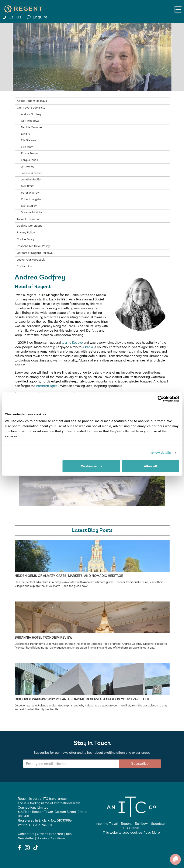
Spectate (158, 824)
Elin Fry (25, 134)
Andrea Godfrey (31, 114)
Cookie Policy (26, 239)
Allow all (150, 466)
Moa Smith (28, 186)
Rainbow (141, 824)
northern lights (47, 386)
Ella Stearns (28, 140)
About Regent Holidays (32, 101)
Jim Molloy (28, 167)
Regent (126, 824)
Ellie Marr (27, 147)
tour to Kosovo (72, 343)
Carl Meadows (30, 121)
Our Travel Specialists (31, 108)
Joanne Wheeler (31, 173)
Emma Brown (29, 154)
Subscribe (140, 764)
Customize (91, 466)
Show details (161, 453)
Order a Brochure (50, 834)
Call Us (13, 17)
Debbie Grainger (32, 127)
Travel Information (29, 219)
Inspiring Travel (107, 824)
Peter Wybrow (30, 193)
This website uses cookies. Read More (131, 833)
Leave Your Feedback (31, 260)
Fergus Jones (29, 160)
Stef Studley (29, 206)
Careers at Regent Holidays (35, 253)
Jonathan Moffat (31, 180)
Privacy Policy (26, 233)
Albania (88, 347)
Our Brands (131, 828)
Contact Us (24, 267)
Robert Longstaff (32, 199)
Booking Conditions (30, 226)
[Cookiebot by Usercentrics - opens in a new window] (161, 399)
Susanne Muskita (31, 212)
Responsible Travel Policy (33, 246)
